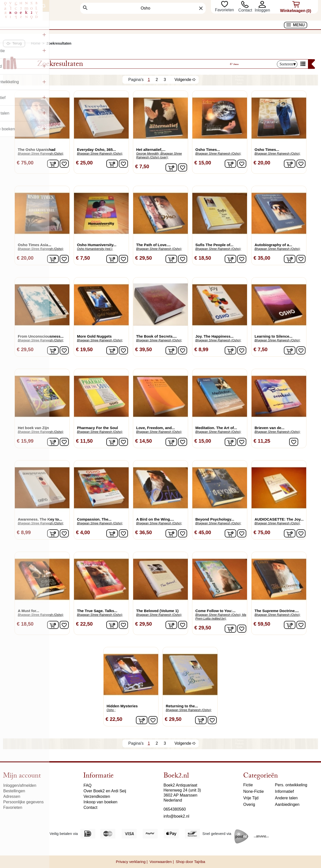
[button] (262, 4)
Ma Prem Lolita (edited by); (221, 617)
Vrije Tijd (251, 798)
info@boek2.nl (176, 816)
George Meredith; (148, 154)
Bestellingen (14, 791)
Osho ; (111, 710)
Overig (249, 804)
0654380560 (175, 809)
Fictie (248, 785)
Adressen (12, 796)
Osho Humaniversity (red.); (95, 249)
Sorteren (288, 64)
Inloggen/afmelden (20, 785)
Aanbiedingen (287, 804)
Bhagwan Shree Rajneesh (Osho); (41, 154)
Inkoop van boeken (100, 802)
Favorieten (225, 10)
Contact (245, 10)
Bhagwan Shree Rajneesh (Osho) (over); (159, 156)
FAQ (88, 785)
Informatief (284, 791)
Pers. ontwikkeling (291, 785)
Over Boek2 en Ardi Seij (105, 791)
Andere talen (286, 798)
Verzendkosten (97, 796)
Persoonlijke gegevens (23, 802)
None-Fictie (254, 791)
